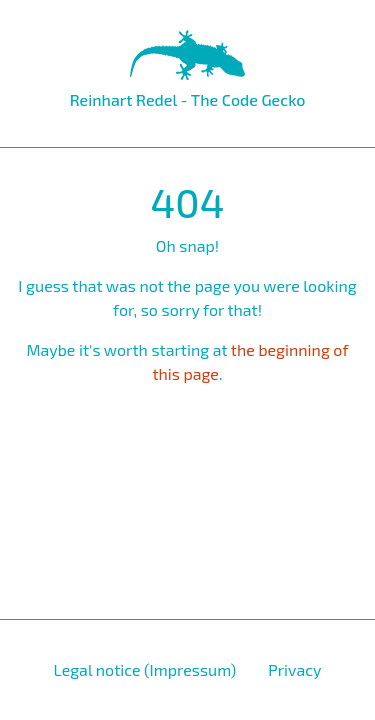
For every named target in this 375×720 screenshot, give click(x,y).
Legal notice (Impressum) (144, 669)
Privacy (294, 669)
